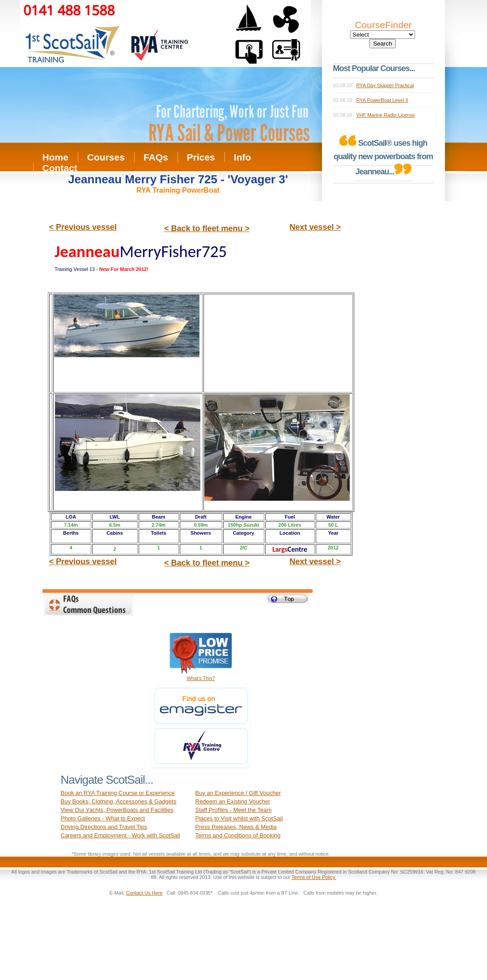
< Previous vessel (83, 227)
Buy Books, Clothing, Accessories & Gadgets (119, 801)
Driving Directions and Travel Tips (104, 827)
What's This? (201, 678)
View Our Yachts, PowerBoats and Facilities (117, 810)
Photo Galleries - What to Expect (103, 818)
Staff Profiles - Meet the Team (234, 810)
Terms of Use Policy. (314, 877)
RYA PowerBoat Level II (382, 100)
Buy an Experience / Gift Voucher (238, 793)
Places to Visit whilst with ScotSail (239, 818)
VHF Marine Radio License (385, 115)
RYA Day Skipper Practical (385, 85)
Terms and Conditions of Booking (238, 835)
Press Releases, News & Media (236, 827)
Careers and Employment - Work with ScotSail (121, 835)
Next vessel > (315, 227)
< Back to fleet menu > (207, 228)
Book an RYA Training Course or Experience (118, 793)
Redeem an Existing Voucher (233, 801)
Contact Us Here (144, 893)
